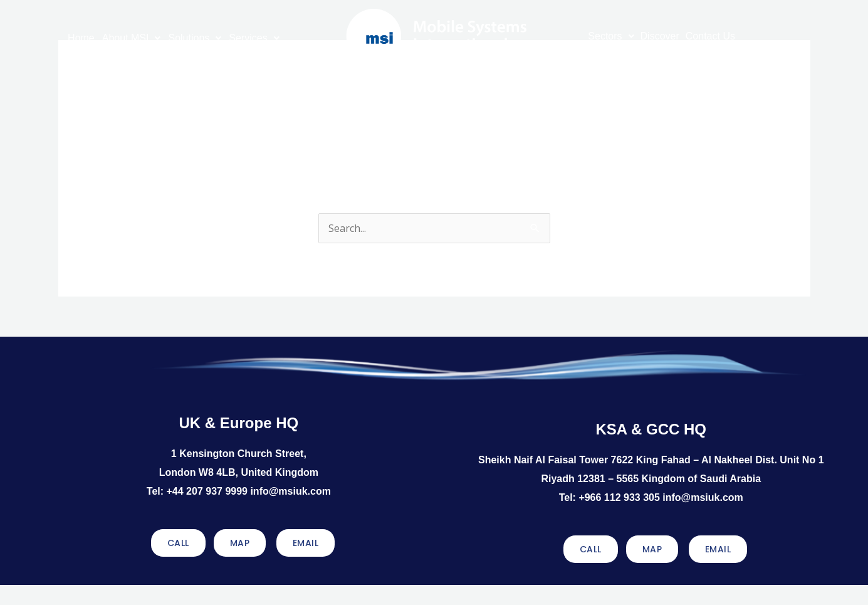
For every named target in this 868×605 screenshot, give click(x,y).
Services (254, 38)
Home (81, 38)
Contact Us (710, 36)
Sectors (611, 36)
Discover (660, 36)
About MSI (132, 38)
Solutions (195, 38)
